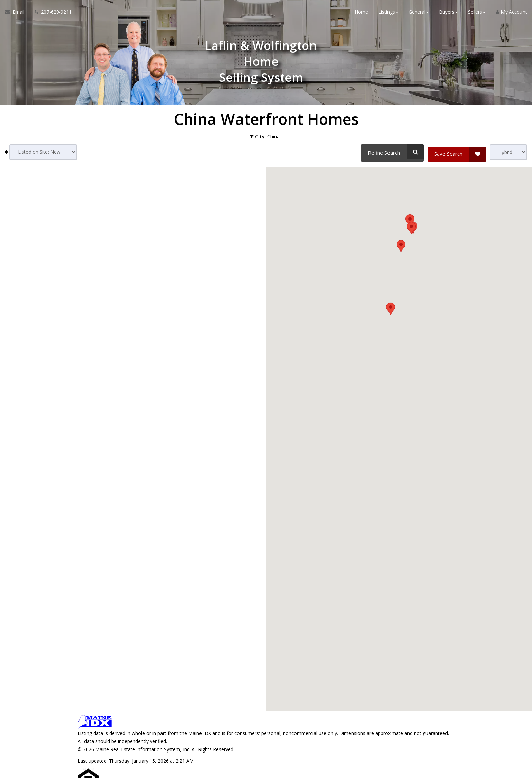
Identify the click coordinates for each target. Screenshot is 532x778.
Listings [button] (388, 13)
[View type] (508, 152)
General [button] (419, 13)
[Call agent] (51, 14)
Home (361, 13)
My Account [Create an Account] (511, 13)
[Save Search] (457, 152)
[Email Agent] (17, 14)
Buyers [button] (448, 13)
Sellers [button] (477, 13)
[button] (391, 477)
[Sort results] (43, 152)
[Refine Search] (391, 152)
